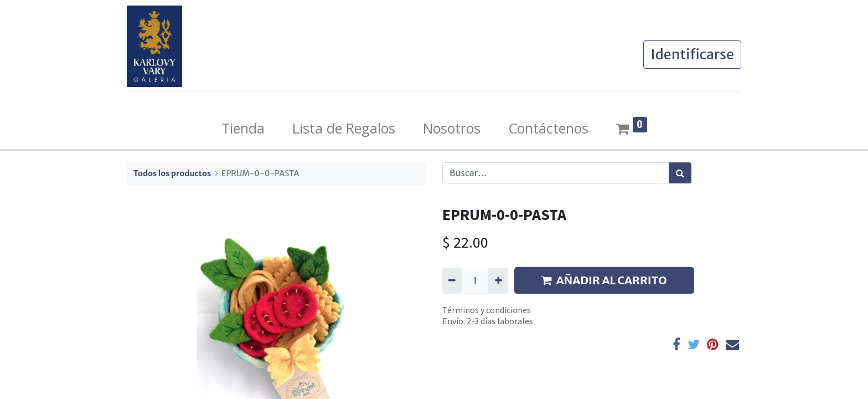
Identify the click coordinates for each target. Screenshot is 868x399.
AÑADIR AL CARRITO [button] (604, 280)
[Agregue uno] (498, 280)
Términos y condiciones (487, 310)
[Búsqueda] (680, 173)
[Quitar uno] (452, 280)
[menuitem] (243, 129)
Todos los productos (172, 173)
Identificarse (692, 54)
